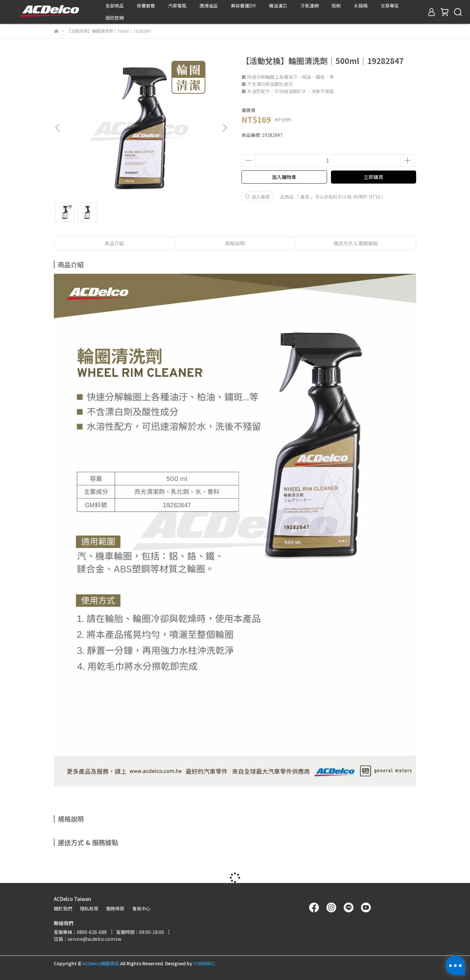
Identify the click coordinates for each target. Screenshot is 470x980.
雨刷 (336, 6)
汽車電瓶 (177, 6)
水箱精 (361, 6)
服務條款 (115, 908)
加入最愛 (258, 197)
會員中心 (141, 908)
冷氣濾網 (309, 6)
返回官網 (115, 18)
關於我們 (63, 908)
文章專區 (390, 6)
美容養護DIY (243, 6)
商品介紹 (114, 243)
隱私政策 (89, 908)
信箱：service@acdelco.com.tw (87, 939)
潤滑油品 (209, 6)
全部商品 (115, 6)
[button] (225, 128)
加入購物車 (284, 177)
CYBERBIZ (204, 963)
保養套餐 (146, 6)
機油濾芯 (278, 6)
